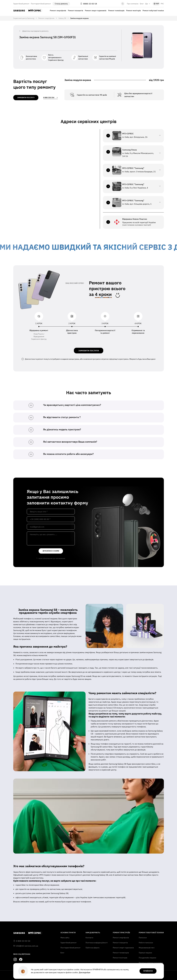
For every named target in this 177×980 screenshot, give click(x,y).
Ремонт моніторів (133, 11)
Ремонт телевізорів (116, 11)
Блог (142, 4)
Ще (148, 4)
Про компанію (133, 4)
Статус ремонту (61, 4)
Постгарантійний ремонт (41, 4)
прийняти (148, 971)
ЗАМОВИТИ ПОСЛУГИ (89, 351)
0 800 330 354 (51, 98)
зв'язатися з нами (51, 551)
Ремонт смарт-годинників (96, 11)
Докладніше (85, 972)
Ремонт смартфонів (58, 11)
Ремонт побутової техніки (153, 11)
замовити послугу (26, 98)
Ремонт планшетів (76, 11)
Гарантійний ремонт (21, 4)
